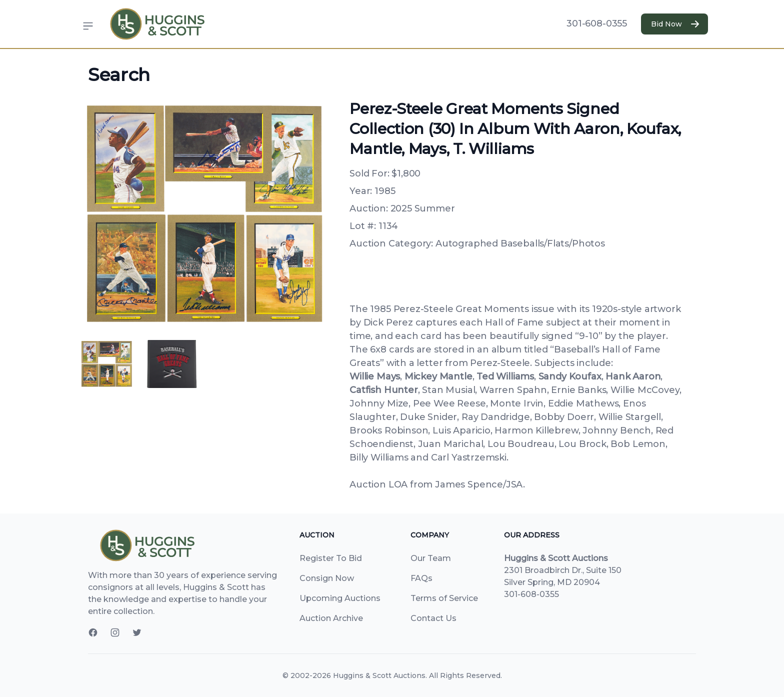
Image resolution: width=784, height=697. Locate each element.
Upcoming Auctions (340, 598)
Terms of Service (444, 598)
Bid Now (674, 24)
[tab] (107, 364)
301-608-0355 (597, 23)
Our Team (431, 558)
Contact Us (433, 618)
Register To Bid (331, 558)
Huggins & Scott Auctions (379, 675)
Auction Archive (331, 618)
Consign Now (327, 578)
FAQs (421, 578)
